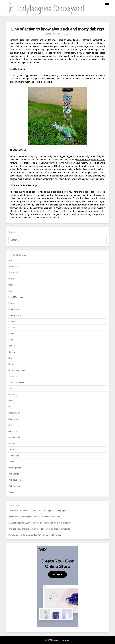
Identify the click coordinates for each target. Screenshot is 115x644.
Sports (11, 450)
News (11, 401)
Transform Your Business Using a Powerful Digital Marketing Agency (38, 511)
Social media (14, 437)
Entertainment (15, 315)
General (12, 352)
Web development (16, 480)
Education (13, 303)
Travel (11, 462)
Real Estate (13, 419)
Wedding (12, 492)
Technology (14, 456)
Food (11, 340)
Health (11, 358)
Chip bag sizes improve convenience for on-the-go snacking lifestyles (39, 529)
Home (11, 364)
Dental (11, 291)
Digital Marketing (16, 297)
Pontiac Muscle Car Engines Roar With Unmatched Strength (35, 535)
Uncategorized (15, 468)
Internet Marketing (16, 382)
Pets (10, 407)
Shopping (13, 431)
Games (12, 346)
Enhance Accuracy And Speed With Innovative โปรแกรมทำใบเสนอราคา (40, 523)
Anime (11, 261)
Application (13, 267)
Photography (14, 413)
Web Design (14, 474)
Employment (14, 309)
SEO (10, 425)
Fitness (12, 334)
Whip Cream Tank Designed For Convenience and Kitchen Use (36, 517)
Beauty (11, 279)
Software (13, 443)
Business (12, 285)
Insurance (13, 376)
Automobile (14, 273)
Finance (12, 328)
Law (10, 389)
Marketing (13, 395)
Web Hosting (14, 486)
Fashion (12, 322)
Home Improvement (17, 370)
